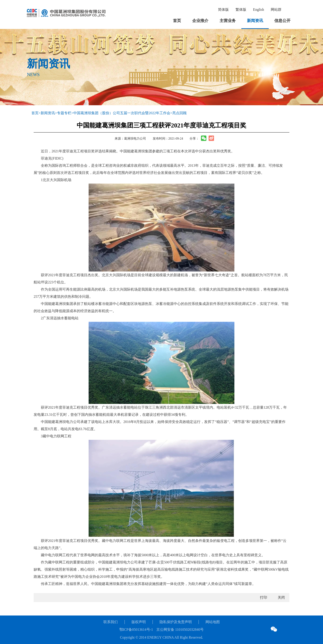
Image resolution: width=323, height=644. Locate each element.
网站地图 (213, 622)
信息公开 (282, 21)
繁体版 (241, 10)
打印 (264, 597)
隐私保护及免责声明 (176, 622)
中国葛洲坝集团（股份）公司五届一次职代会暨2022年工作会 (122, 113)
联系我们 (111, 622)
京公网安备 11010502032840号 (180, 630)
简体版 (223, 10)
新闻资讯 (255, 21)
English (259, 10)
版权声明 (139, 622)
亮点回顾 (179, 113)
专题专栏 (64, 113)
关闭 (281, 597)
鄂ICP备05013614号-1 (136, 630)
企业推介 (200, 21)
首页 (177, 21)
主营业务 (228, 21)
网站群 (276, 10)
